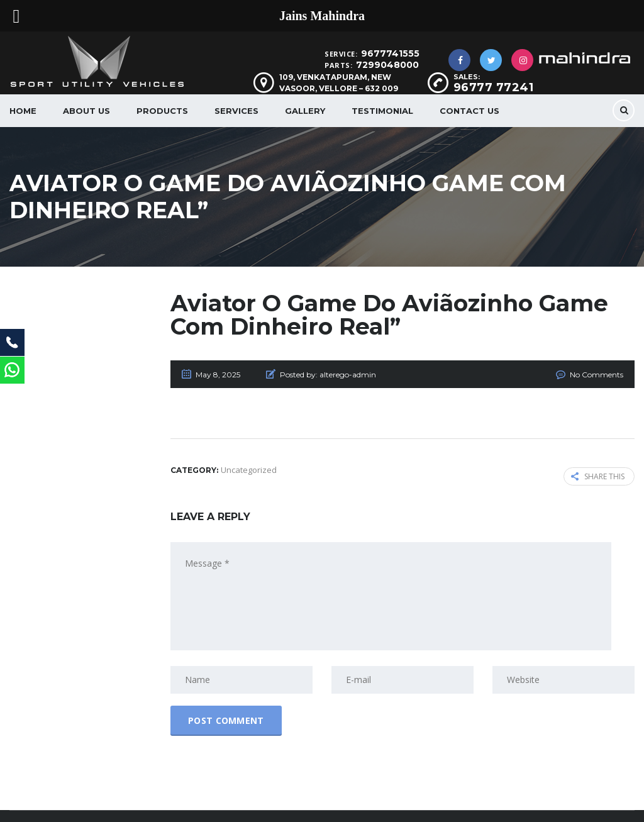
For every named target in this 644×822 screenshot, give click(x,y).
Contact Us (469, 111)
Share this (598, 476)
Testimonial (382, 111)
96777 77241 (494, 87)
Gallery (305, 111)
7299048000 (387, 65)
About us (86, 111)
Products (162, 111)
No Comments (597, 375)
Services (236, 111)
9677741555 (390, 53)
